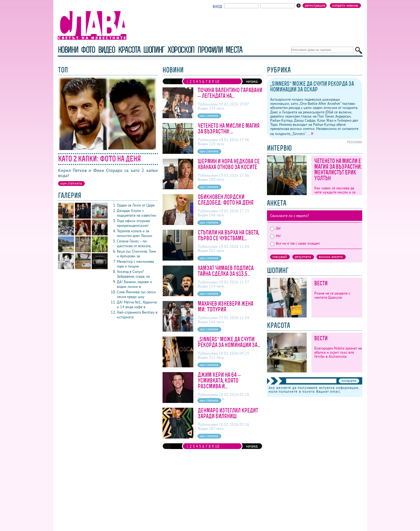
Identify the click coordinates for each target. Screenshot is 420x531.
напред (252, 81)
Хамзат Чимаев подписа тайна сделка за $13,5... (226, 271)
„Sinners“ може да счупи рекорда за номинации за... (229, 342)
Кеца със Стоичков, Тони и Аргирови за (137, 254)
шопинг (154, 50)
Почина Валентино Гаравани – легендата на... (230, 93)
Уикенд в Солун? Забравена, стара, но (133, 274)
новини (68, 50)
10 (217, 82)
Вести (321, 283)
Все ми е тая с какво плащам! (295, 243)
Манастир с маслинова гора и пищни (135, 264)
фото (88, 50)
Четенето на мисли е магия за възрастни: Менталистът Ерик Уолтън (338, 170)
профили (210, 50)
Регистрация (315, 5)
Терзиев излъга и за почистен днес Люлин (134, 233)
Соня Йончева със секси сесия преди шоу (136, 294)
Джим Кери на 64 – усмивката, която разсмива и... (219, 381)
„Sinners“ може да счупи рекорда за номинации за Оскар (312, 87)
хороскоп (181, 50)
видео (107, 50)
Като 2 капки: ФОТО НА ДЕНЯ (100, 159)
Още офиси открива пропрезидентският (133, 223)
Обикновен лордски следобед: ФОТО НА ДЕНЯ (226, 200)
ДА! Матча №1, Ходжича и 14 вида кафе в (137, 304)
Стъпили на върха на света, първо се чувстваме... (229, 235)
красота (129, 50)
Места (234, 50)
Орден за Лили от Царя (136, 205)
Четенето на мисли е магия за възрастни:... (229, 129)
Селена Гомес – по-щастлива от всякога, (134, 243)
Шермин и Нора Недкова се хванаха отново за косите (229, 164)
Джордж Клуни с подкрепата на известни (137, 213)
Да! (275, 228)
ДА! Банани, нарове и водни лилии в (134, 284)
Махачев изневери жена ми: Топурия (226, 306)
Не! (276, 236)
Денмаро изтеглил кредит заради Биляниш (228, 413)
